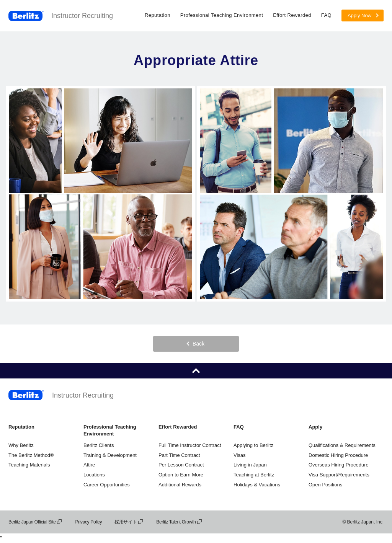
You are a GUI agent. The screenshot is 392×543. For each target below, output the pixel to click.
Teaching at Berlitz (254, 475)
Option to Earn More (181, 475)
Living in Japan (250, 465)
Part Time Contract (179, 455)
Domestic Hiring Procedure (338, 455)
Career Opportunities (107, 485)
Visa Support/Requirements (339, 475)
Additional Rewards (180, 485)
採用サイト (129, 522)
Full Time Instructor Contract (190, 445)
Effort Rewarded (292, 15)
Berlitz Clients (99, 445)
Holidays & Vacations (257, 485)
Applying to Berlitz (253, 445)
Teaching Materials (29, 465)
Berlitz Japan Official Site (35, 522)
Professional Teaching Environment (222, 15)
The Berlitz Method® (31, 455)
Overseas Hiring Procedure (339, 465)
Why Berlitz (21, 445)
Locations (94, 475)
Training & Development (110, 455)
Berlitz (26, 16)
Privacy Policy (88, 522)
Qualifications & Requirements (342, 445)
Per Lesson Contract (181, 465)
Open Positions (325, 485)
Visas (240, 455)
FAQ (326, 15)
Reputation (158, 15)
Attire (89, 465)
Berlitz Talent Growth (179, 522)
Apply (315, 427)
